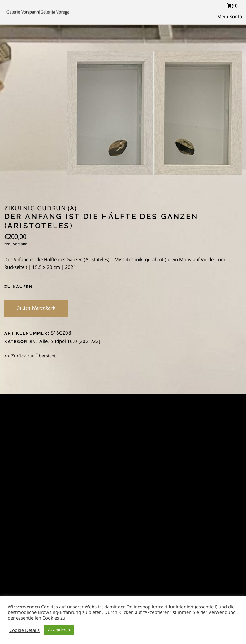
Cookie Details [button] (24, 630)
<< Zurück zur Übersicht (30, 356)
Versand (20, 244)
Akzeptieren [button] (59, 630)
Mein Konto (230, 16)
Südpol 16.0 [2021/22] (76, 341)
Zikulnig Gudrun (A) (40, 208)
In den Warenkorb (36, 308)
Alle (43, 341)
